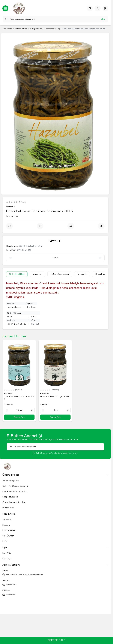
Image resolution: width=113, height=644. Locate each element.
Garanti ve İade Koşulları (14, 502)
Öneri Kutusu (102, 274)
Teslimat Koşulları (11, 481)
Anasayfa (7, 520)
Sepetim (6, 525)
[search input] (55, 19)
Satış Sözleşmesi (10, 497)
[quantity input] (55, 258)
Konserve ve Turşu (53, 29)
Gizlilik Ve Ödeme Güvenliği (15, 486)
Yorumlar (37, 274)
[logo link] (19, 8)
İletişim (5, 541)
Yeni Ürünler (8, 536)
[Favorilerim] (90, 8)
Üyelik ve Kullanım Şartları (15, 491)
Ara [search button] (103, 19)
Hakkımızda (8, 508)
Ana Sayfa (7, 29)
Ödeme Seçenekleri (60, 274)
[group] (55, 114)
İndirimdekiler (9, 530)
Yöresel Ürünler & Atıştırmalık (28, 29)
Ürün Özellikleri (17, 274)
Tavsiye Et (82, 274)
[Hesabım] (98, 8)
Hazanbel (11, 207)
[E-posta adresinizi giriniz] (55, 447)
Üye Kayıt (7, 559)
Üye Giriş (7, 553)
